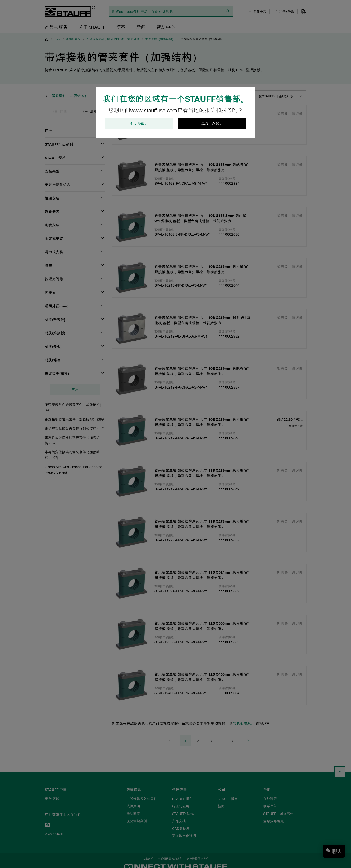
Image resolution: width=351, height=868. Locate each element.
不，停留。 (139, 123)
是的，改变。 (212, 123)
